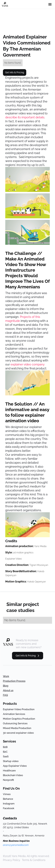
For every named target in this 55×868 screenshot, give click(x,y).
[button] (50, 4)
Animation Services (14, 714)
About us (8, 690)
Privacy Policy (11, 860)
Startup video (11, 761)
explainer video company (27, 364)
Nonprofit (8, 780)
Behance (8, 799)
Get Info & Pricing (15, 72)
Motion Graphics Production (19, 719)
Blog (6, 686)
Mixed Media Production (17, 728)
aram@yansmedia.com (16, 845)
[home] (5, 4)
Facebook (9, 808)
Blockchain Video (13, 775)
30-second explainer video (18, 733)
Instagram (9, 804)
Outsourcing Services (15, 723)
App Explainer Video (15, 766)
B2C (5, 752)
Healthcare (9, 771)
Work (6, 676)
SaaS (6, 756)
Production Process (14, 681)
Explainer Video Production (19, 709)
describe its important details (25, 117)
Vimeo (7, 794)
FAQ (5, 695)
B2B (5, 747)
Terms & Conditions (34, 860)
